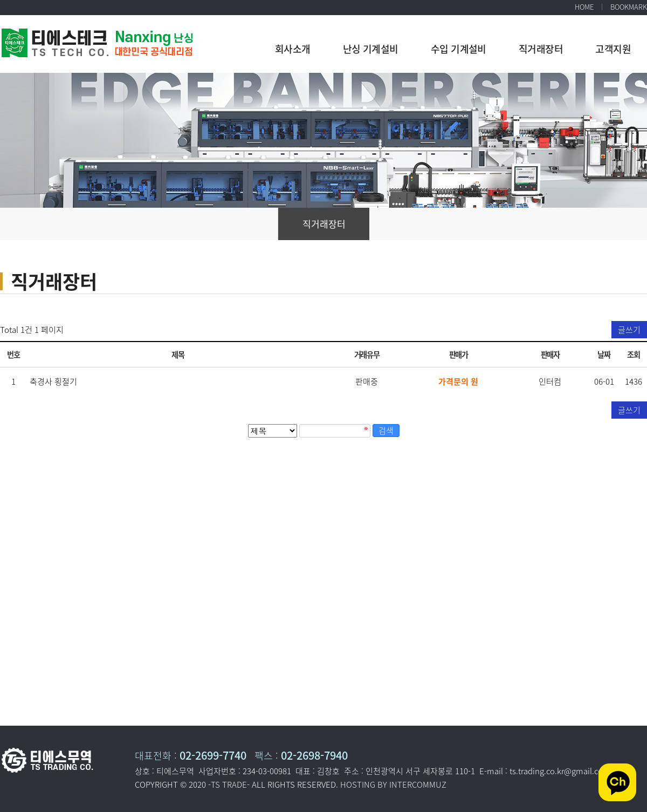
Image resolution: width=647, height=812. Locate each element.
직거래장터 (541, 49)
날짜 (604, 354)
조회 (633, 354)
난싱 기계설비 (371, 49)
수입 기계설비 (459, 49)
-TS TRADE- (229, 784)
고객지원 (613, 49)
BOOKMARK (629, 7)
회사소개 (293, 49)
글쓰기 (629, 330)
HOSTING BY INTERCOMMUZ (393, 784)
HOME (584, 7)
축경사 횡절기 (53, 381)
